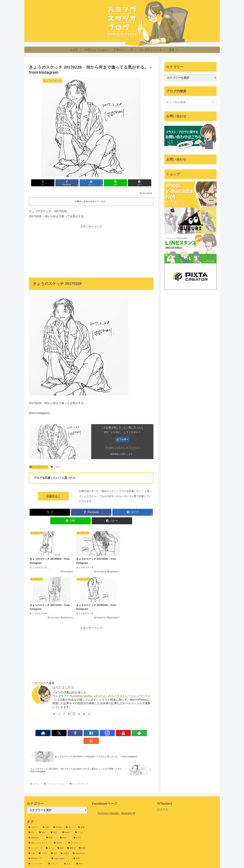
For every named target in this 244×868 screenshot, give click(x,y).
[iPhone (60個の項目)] (58, 769)
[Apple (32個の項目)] (67, 774)
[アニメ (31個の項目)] (80, 774)
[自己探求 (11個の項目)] (35, 811)
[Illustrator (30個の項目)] (36, 780)
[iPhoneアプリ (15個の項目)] (38, 801)
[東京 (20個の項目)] (61, 790)
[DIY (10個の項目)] (81, 811)
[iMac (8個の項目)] (82, 821)
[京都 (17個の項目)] (32, 795)
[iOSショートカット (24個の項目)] (39, 785)
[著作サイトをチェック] (54, 663)
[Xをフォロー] (59, 663)
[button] (133, 183)
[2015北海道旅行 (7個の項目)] (37, 832)
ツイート (163, 751)
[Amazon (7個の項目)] (53, 832)
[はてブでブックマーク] (91, 183)
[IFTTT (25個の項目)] (79, 780)
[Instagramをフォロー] (74, 663)
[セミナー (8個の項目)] (49, 827)
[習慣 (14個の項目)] (79, 801)
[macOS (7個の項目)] (80, 827)
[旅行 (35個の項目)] (55, 774)
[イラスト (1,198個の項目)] (34, 769)
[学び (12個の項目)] (81, 806)
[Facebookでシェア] (70, 183)
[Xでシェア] (49, 183)
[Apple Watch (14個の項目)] (61, 801)
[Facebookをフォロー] (64, 663)
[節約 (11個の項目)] (49, 811)
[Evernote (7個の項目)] (34, 837)
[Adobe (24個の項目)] (59, 785)
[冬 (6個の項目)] (68, 837)
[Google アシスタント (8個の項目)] (39, 821)
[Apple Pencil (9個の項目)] (50, 816)
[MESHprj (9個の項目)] (34, 816)
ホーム (101, 858)
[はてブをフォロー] (69, 663)
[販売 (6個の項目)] (57, 842)
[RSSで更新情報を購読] (89, 663)
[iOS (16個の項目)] (54, 795)
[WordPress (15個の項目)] (79, 795)
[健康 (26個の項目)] (51, 780)
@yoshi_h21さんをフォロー (122, 447)
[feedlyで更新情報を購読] (84, 663)
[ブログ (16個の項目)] (43, 795)
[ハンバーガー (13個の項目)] (37, 806)
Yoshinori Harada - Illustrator (116, 755)
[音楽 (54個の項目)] (82, 769)
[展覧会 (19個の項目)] (71, 790)
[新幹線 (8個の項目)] (34, 827)
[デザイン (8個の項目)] (64, 827)
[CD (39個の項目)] (32, 774)
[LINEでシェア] (112, 183)
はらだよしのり (63, 637)
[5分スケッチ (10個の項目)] (65, 811)
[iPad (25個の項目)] (65, 780)
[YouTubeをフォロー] (79, 663)
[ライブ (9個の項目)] (81, 816)
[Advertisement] (91, 251)
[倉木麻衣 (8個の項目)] (69, 821)
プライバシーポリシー (119, 858)
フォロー (124, 439)
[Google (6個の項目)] (80, 837)
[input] (190, 102)
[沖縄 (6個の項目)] (58, 837)
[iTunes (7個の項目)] (81, 832)
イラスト (56, 467)
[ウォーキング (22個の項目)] (77, 785)
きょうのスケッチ (39, 467)
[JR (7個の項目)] (47, 837)
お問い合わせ (139, 858)
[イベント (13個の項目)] (55, 806)
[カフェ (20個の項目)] (50, 790)
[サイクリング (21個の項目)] (35, 790)
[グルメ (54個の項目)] (70, 769)
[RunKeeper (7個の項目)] (67, 832)
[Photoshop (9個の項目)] (66, 816)
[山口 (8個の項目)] (57, 821)
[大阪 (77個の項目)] (46, 769)
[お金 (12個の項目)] (69, 806)
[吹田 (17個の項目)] (82, 790)
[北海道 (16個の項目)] (65, 795)
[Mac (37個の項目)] (43, 774)
